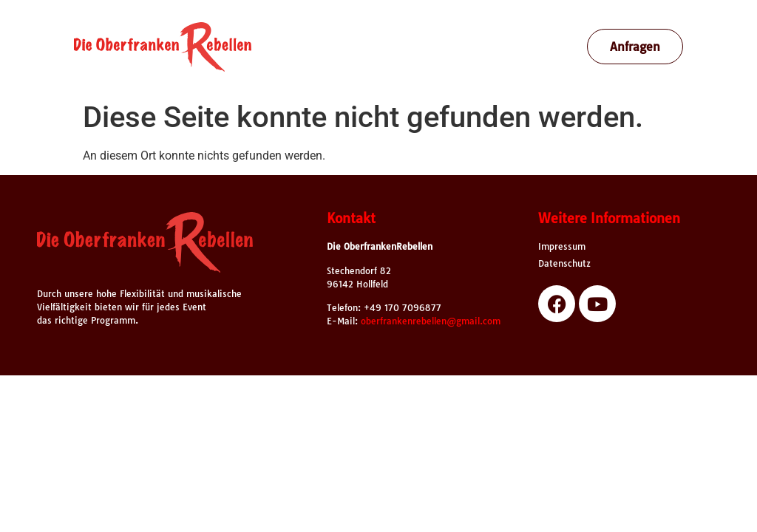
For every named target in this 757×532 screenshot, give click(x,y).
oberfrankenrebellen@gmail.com (431, 321)
